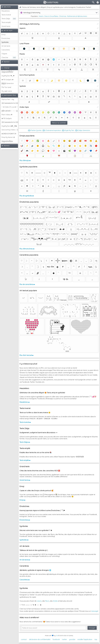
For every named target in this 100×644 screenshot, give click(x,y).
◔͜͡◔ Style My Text (68, 130)
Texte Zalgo (6, 19)
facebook (56, 639)
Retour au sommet (59, 123)
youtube (72, 639)
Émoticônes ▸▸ (25, 520)
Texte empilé (6, 22)
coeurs (39, 601)
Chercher (5, 57)
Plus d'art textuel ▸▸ (27, 355)
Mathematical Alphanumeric (77, 16)
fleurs (47, 601)
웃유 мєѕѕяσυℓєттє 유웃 (10, 103)
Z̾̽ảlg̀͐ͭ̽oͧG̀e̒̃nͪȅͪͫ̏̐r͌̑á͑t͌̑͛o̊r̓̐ (7, 72)
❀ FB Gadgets (7, 118)
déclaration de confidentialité (40, 639)
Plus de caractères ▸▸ (27, 284)
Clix (57, 636)
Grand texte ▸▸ (25, 480)
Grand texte (6, 26)
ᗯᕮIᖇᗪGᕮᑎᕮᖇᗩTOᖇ (9, 134)
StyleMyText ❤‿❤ (8, 76)
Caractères (6, 50)
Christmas (63, 16)
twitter (64, 639)
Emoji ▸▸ (22, 500)
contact (24, 639)
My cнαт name (7, 91)
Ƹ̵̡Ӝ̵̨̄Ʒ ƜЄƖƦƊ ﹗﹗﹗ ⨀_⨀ (10, 111)
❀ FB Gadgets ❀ (7, 80)
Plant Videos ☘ (7, 115)
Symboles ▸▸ (24, 540)
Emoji (4, 35)
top (96, 639)
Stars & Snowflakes (51, 16)
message (94, 611)
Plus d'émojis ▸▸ (25, 160)
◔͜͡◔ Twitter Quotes (35, 130)
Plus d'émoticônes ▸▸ (27, 249)
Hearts (41, 16)
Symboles (5, 42)
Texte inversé (6, 15)
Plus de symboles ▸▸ (27, 196)
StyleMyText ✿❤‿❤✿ (9, 126)
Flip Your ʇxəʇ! (6, 87)
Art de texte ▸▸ (25, 560)
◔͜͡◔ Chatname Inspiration (52, 130)
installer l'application (85, 639)
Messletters (6, 11)
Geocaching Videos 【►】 (10, 130)
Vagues (4, 54)
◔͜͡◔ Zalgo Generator (83, 130)
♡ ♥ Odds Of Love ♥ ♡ (10, 107)
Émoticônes (6, 38)
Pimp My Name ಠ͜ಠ (8, 137)
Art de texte (6, 46)
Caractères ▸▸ (25, 580)
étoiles (55, 601)
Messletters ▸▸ (25, 402)
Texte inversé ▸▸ (25, 422)
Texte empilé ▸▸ (25, 460)
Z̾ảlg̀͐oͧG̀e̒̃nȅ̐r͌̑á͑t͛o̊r (7, 141)
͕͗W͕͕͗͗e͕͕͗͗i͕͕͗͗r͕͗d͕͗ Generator (8, 83)
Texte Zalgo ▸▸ (25, 442)
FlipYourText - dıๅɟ (8, 99)
